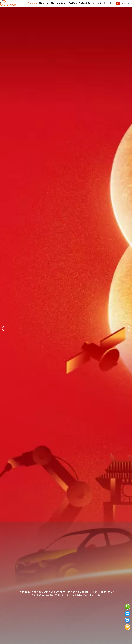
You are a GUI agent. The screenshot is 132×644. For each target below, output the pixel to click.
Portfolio (73, 3)
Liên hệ (101, 3)
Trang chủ (32, 3)
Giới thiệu (44, 3)
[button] (129, 329)
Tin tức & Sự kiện (88, 3)
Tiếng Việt (125, 3)
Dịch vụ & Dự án (59, 3)
